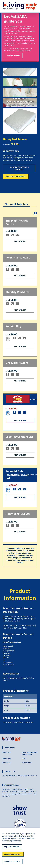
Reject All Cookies (12, 847)
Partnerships (27, 763)
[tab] (16, 202)
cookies (10, 834)
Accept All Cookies (12, 861)
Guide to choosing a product (19, 168)
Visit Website (20, 241)
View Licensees (13, 56)
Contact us (6, 763)
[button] (6, 121)
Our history (6, 759)
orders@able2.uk (9, 665)
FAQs (24, 759)
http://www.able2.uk (12, 642)
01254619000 (8, 662)
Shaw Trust (6, 752)
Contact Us (34, 775)
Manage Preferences (13, 854)
